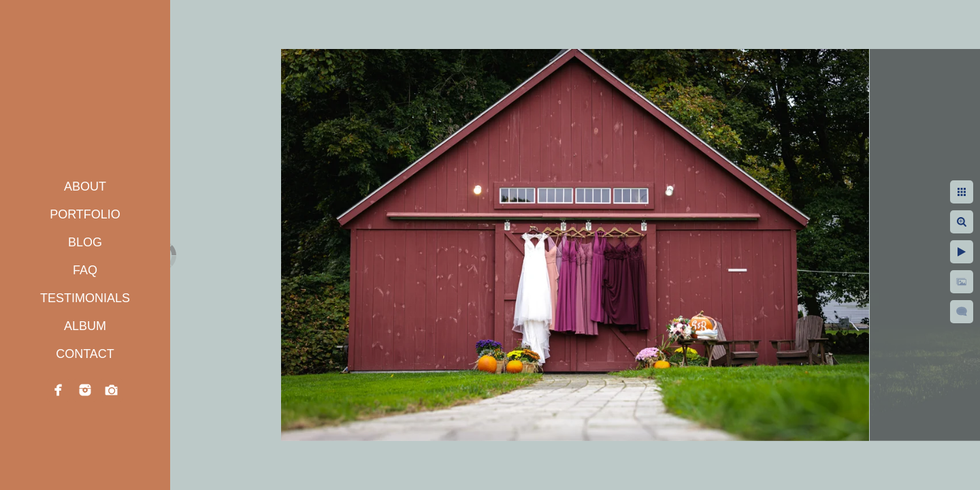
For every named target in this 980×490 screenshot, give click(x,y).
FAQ (85, 270)
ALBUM (85, 326)
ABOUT (85, 186)
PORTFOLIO (85, 214)
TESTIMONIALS (85, 298)
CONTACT (85, 354)
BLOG (85, 242)
